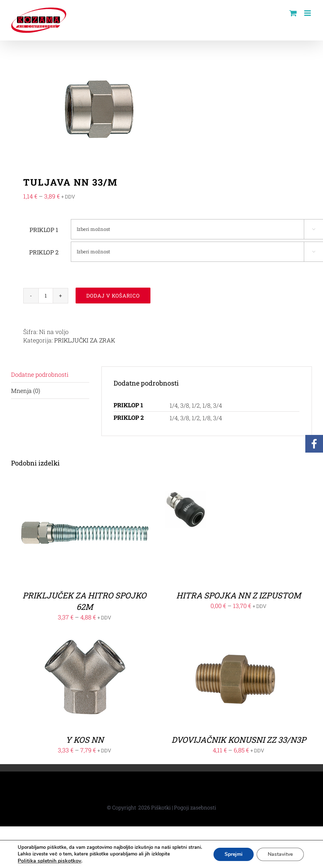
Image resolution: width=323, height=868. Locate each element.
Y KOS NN (85, 740)
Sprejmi (234, 854)
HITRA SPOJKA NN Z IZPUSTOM (239, 595)
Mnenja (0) (26, 391)
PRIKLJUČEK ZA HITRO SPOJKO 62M (84, 601)
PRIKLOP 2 (44, 252)
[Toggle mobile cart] (293, 13)
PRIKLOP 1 (44, 230)
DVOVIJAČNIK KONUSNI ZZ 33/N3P (239, 740)
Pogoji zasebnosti (195, 807)
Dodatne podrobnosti (40, 374)
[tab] (50, 375)
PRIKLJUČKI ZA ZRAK (85, 340)
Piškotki (161, 807)
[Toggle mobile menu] (308, 13)
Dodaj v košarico (113, 296)
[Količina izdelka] (46, 296)
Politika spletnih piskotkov (49, 861)
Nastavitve (280, 854)
